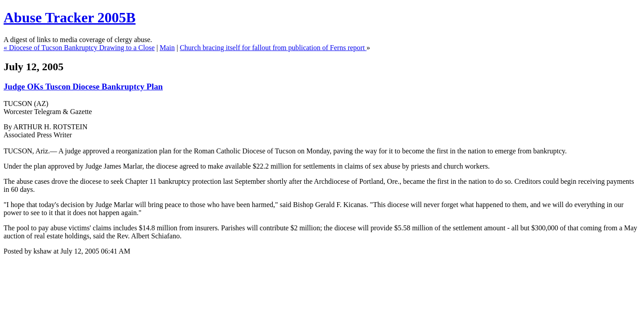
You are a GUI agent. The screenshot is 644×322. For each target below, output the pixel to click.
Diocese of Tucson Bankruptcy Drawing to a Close (82, 48)
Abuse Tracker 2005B (70, 17)
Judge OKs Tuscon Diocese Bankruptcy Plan (83, 87)
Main (167, 48)
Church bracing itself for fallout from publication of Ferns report (273, 48)
